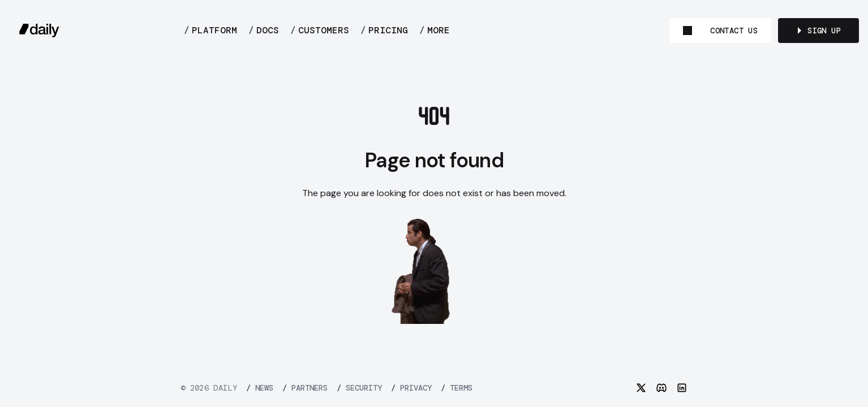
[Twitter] (641, 388)
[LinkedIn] (682, 388)
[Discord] (661, 388)
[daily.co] (40, 31)
